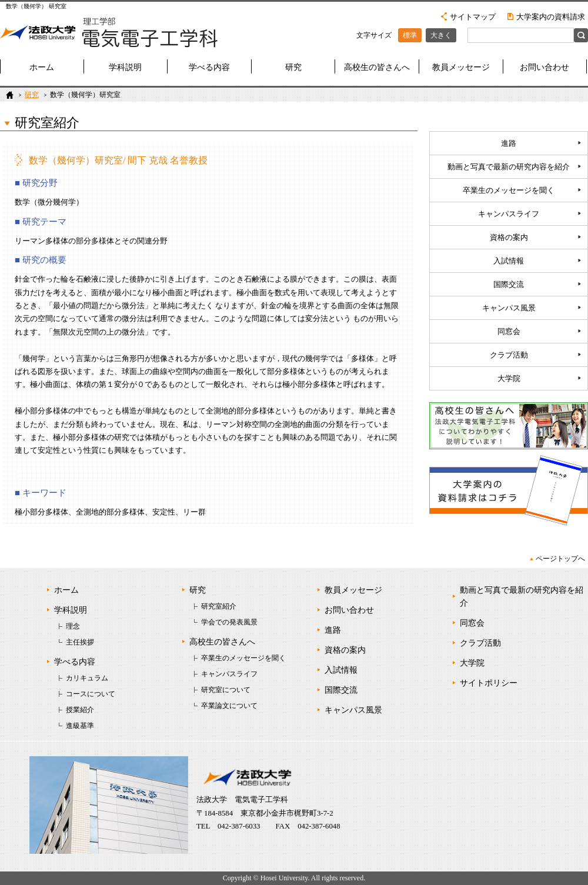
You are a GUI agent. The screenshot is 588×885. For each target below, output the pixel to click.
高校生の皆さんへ (377, 67)
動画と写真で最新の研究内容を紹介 (509, 167)
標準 (410, 35)
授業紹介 (80, 710)
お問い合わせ (544, 67)
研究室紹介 (219, 606)
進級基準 (80, 726)
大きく (441, 35)
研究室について (226, 690)
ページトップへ (560, 559)
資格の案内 (509, 238)
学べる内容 (209, 67)
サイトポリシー (489, 683)
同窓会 (509, 332)
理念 (73, 626)
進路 (509, 143)
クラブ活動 (509, 355)
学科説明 (125, 67)
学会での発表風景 (229, 622)
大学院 (509, 379)
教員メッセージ (461, 67)
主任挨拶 (80, 642)
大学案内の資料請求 (551, 17)
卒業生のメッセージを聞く (509, 191)
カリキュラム (87, 678)
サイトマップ (473, 17)
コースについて (91, 694)
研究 (293, 67)
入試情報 (509, 261)
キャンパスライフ (509, 214)
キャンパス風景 (509, 308)
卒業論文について (229, 706)
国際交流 (509, 285)
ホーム (42, 67)
